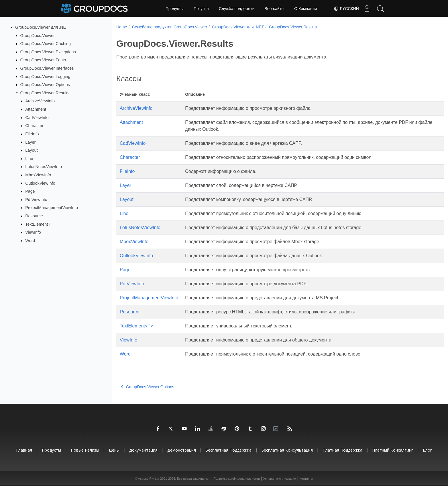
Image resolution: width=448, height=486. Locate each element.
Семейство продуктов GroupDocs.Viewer (170, 27)
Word (30, 241)
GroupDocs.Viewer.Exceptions (48, 52)
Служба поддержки (237, 9)
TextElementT (38, 224)
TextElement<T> (136, 326)
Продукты (175, 9)
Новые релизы (85, 450)
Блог (427, 450)
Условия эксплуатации (280, 479)
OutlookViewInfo (40, 183)
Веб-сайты (275, 9)
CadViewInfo (37, 118)
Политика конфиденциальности (237, 479)
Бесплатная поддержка (228, 450)
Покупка (201, 9)
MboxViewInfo (38, 175)
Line (29, 159)
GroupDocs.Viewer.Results (45, 93)
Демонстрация (182, 450)
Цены (114, 450)
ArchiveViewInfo (40, 101)
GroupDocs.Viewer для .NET (42, 27)
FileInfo (32, 134)
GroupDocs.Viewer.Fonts (43, 60)
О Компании (305, 9)
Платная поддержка (342, 450)
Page (30, 191)
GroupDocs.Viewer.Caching (46, 44)
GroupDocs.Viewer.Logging (45, 76)
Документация (143, 450)
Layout (31, 150)
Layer (30, 142)
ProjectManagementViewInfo (52, 208)
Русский (345, 9)
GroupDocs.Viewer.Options (45, 85)
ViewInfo (33, 232)
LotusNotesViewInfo (44, 167)
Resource (34, 216)
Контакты (306, 479)
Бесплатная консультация (287, 450)
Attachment (36, 109)
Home (122, 27)
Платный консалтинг (393, 450)
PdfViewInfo (36, 200)
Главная (24, 450)
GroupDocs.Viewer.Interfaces (47, 68)
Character (34, 126)
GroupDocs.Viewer (38, 35)
